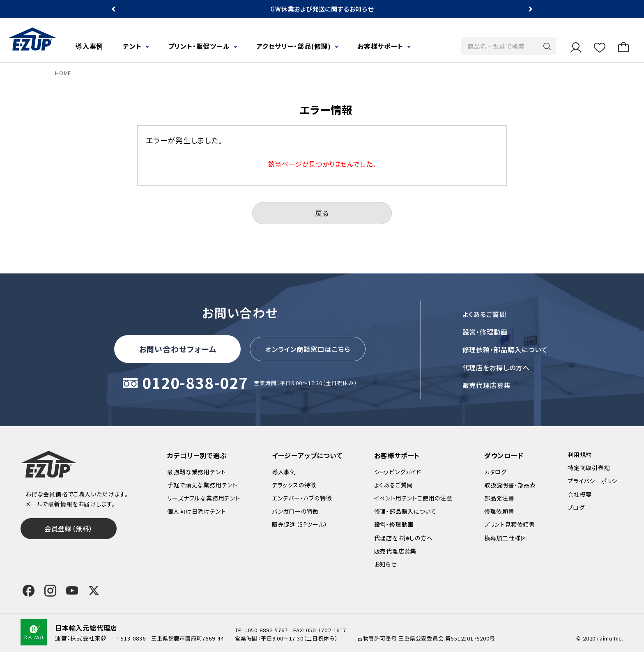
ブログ (576, 507)
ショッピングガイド (398, 472)
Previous (114, 9)
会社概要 (580, 494)
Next (530, 9)
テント (132, 46)
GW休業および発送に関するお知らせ (322, 9)
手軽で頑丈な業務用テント (202, 485)
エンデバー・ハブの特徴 (302, 498)
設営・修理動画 (485, 332)
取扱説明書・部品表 (510, 485)
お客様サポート (380, 46)
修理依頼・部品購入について (505, 349)
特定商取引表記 (589, 468)
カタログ (496, 472)
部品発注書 (499, 498)
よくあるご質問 (485, 314)
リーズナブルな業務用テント (204, 498)
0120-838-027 (195, 383)
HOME (63, 73)
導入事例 (89, 46)
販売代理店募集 (487, 385)
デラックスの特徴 (294, 485)
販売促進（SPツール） (300, 524)
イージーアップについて (307, 455)
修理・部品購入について (405, 511)
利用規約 (580, 455)
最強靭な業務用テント (196, 472)
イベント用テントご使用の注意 (413, 498)
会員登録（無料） (69, 528)
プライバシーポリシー (596, 481)
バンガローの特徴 (295, 511)
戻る (322, 213)
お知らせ (385, 564)
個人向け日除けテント (196, 511)
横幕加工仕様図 (506, 538)
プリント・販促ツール (199, 46)
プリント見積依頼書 (510, 524)
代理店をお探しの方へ (496, 367)
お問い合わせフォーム (178, 349)
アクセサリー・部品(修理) (294, 46)
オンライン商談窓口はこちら (308, 349)
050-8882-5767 (268, 630)
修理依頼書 (499, 511)
